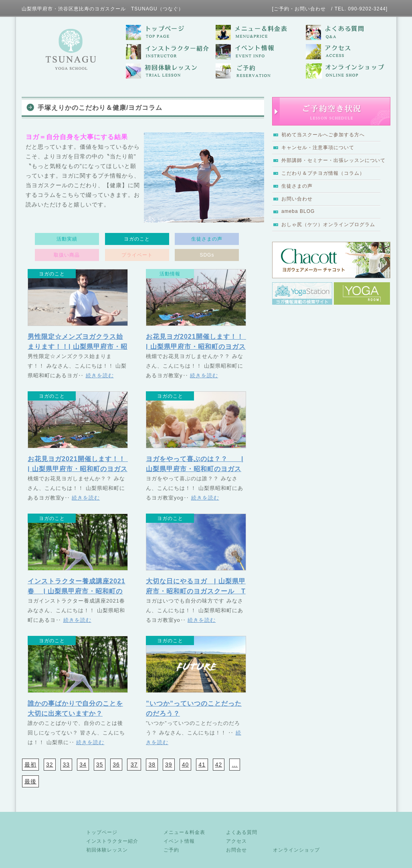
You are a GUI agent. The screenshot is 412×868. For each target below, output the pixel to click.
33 (67, 765)
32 (50, 765)
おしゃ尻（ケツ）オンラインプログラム (328, 225)
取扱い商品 (67, 255)
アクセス (236, 841)
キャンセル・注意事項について (318, 148)
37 (134, 765)
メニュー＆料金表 (184, 832)
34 (83, 765)
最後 (30, 781)
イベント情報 (179, 841)
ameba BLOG (298, 211)
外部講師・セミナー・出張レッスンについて (333, 160)
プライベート (137, 255)
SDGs (207, 255)
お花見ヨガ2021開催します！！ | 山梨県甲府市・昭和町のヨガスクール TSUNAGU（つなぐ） (202, 347)
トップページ (102, 832)
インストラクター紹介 (112, 841)
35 (100, 765)
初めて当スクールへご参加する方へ (323, 135)
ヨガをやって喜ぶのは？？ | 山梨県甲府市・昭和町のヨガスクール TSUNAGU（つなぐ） (195, 469)
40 (186, 765)
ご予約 (171, 850)
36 (116, 765)
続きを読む (100, 375)
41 (202, 765)
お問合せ (236, 850)
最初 (30, 765)
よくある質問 (242, 832)
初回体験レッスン (107, 850)
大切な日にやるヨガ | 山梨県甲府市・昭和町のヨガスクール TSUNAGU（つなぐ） (196, 591)
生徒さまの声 (297, 186)
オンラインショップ (296, 850)
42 (219, 765)
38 (152, 765)
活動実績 (67, 239)
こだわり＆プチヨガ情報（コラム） (323, 173)
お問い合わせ (297, 199)
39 (169, 765)
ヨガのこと (137, 239)
